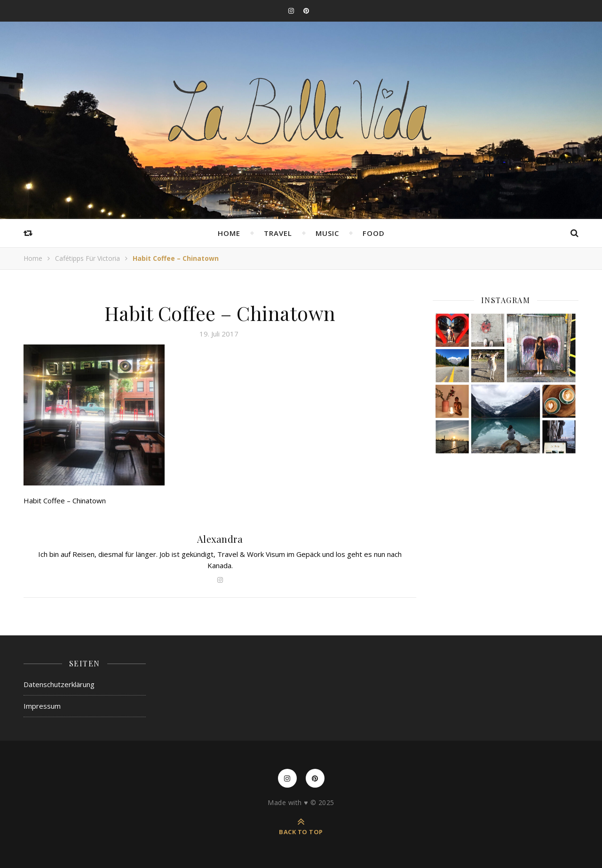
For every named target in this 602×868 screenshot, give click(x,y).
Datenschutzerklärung (59, 684)
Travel (278, 233)
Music (327, 233)
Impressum (42, 706)
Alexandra (220, 539)
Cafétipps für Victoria (87, 258)
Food (374, 233)
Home (229, 233)
